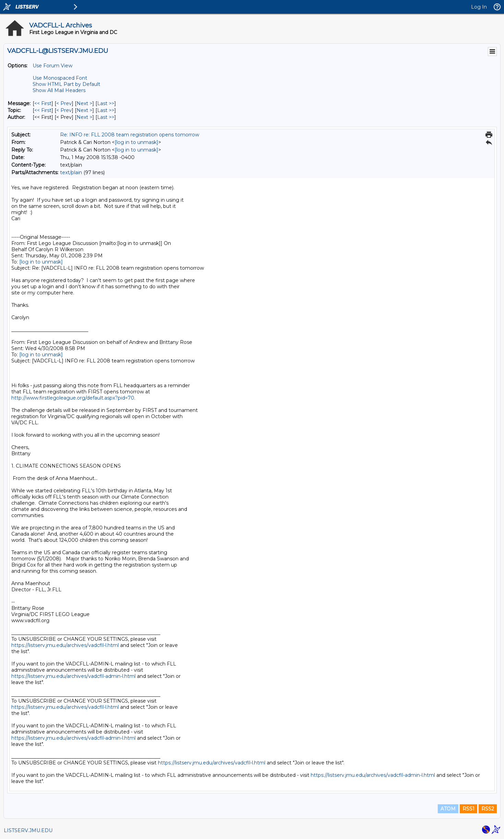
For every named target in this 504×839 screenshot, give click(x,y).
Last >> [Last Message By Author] (106, 117)
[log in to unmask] (136, 142)
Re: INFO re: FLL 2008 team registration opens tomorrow (130, 135)
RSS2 (488, 809)
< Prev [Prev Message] (64, 103)
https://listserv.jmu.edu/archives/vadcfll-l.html (65, 645)
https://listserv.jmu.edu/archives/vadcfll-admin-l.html (73, 676)
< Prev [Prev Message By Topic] (64, 110)
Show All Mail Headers (59, 90)
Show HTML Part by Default (66, 84)
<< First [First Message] (43, 103)
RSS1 (468, 809)
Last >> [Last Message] (106, 103)
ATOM (448, 809)
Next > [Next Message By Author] (84, 117)
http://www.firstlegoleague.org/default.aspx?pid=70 (73, 398)
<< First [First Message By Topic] (43, 110)
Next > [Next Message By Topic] (84, 110)
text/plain (71, 172)
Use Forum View (53, 66)
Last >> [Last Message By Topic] (106, 110)
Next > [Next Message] (84, 103)
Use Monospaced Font (60, 78)
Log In (479, 7)
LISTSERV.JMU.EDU (28, 830)
